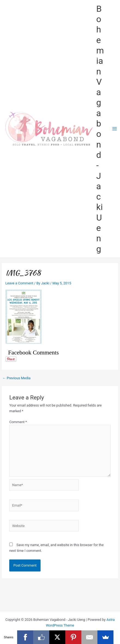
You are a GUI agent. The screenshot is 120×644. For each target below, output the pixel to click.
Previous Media (16, 378)
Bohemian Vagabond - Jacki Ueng (100, 129)
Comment (18, 422)
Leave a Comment (19, 283)
